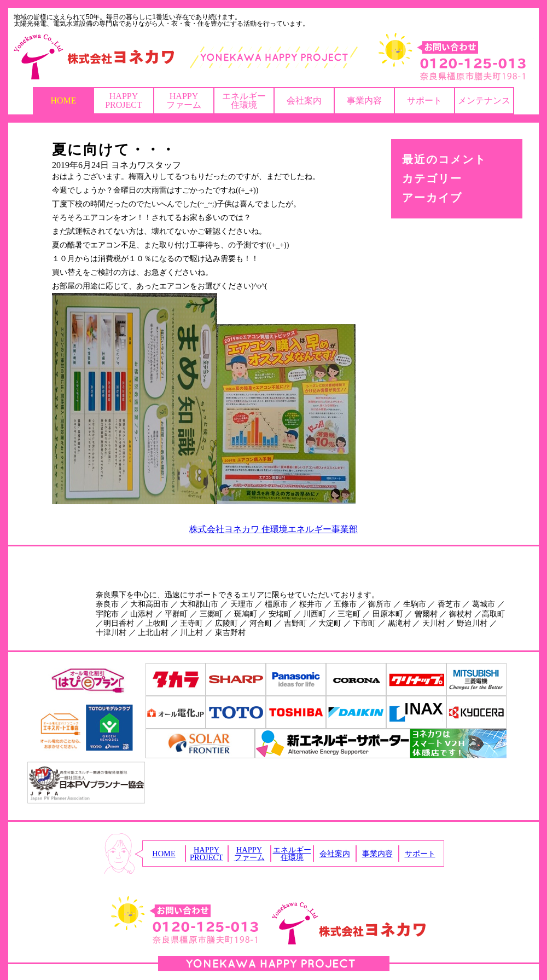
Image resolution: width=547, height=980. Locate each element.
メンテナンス (484, 100)
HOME (63, 100)
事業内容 (364, 100)
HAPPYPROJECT (124, 100)
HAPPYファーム (184, 100)
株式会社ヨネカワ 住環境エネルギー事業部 (273, 529)
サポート (424, 100)
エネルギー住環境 (244, 100)
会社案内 (304, 100)
